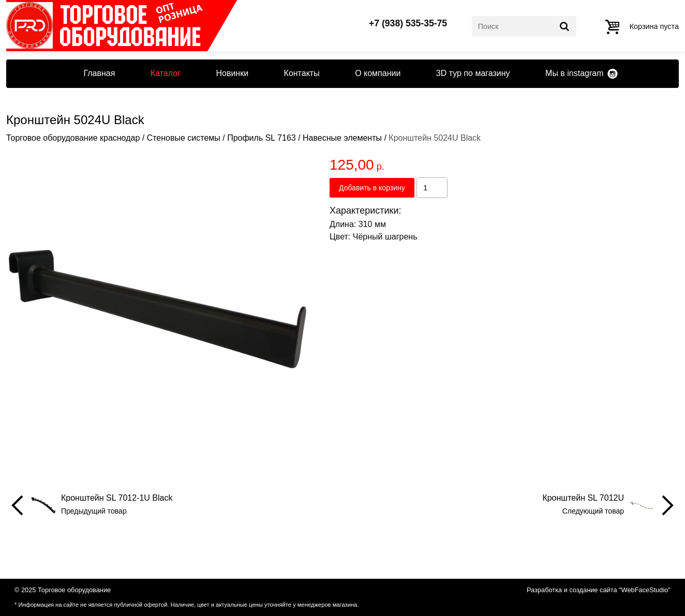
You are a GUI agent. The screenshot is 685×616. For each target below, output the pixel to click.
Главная (99, 73)
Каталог (166, 73)
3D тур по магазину (473, 73)
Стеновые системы (184, 138)
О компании (378, 73)
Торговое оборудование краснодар (73, 138)
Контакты (302, 73)
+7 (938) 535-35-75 (408, 24)
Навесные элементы (342, 138)
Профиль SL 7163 (262, 138)
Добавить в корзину (372, 188)
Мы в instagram (574, 73)
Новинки (232, 73)
